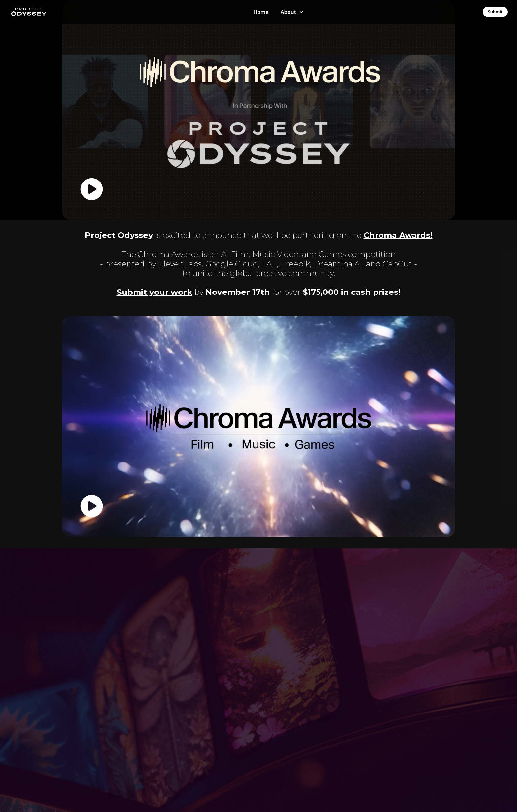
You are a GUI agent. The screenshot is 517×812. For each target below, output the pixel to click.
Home (261, 12)
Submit (495, 12)
